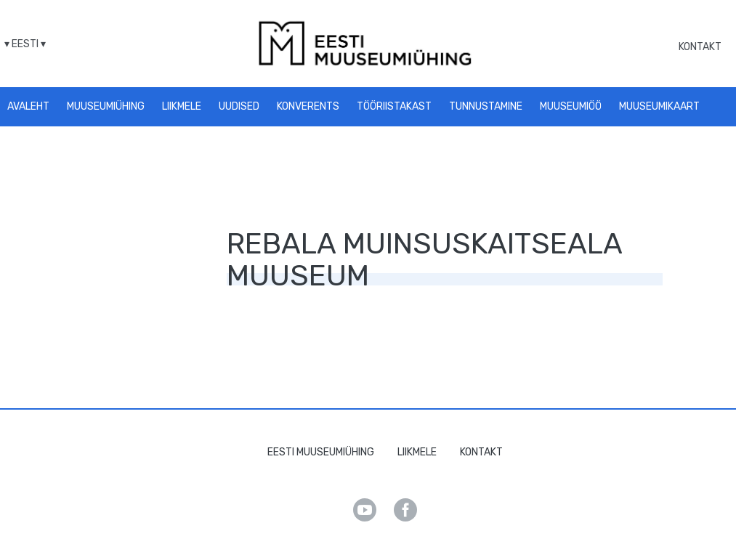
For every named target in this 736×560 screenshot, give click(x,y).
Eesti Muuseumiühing (321, 452)
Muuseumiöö (571, 106)
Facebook (405, 510)
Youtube (365, 510)
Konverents (308, 106)
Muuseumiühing (106, 106)
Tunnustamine (486, 106)
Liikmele (182, 106)
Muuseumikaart (659, 106)
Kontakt (700, 47)
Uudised (239, 106)
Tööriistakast (394, 106)
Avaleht (28, 106)
